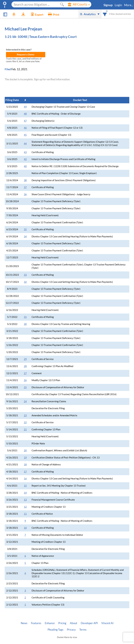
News (24, 623)
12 (25, 507)
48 (25, 114)
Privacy (71, 630)
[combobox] (105, 14)
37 (25, 187)
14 (25, 493)
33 (25, 275)
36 (25, 194)
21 (25, 429)
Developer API (89, 623)
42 (25, 159)
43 (25, 152)
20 (25, 450)
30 (25, 324)
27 (25, 373)
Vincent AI (107, 623)
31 (25, 317)
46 (25, 128)
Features (36, 623)
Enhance (50, 623)
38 (25, 180)
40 (25, 166)
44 (25, 144)
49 (25, 107)
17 (25, 472)
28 (25, 366)
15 (25, 486)
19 (25, 458)
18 (25, 464)
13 (25, 500)
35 (25, 229)
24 (25, 401)
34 (25, 236)
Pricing (62, 623)
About (74, 623)
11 (25, 514)
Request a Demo (26, 55)
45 (25, 135)
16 (25, 479)
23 (25, 415)
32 (25, 282)
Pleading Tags (55, 630)
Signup (108, 5)
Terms (83, 630)
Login (118, 5)
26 (25, 380)
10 (25, 528)
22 (25, 422)
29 (25, 359)
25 (25, 387)
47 (25, 121)
